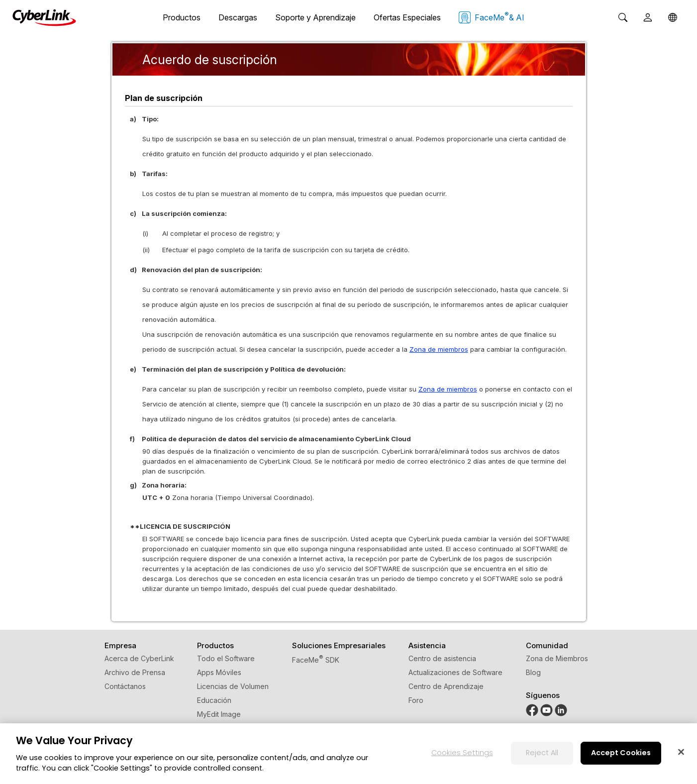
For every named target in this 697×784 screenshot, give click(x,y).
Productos (182, 17)
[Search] (623, 17)
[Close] (681, 752)
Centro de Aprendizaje (446, 686)
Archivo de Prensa (135, 672)
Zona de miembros (439, 349)
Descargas (238, 17)
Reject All (542, 753)
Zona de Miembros (557, 658)
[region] (348, 754)
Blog (533, 672)
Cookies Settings (462, 753)
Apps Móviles (219, 672)
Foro (416, 700)
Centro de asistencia (442, 658)
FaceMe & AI (492, 17)
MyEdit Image (219, 714)
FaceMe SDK (316, 660)
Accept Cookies (621, 753)
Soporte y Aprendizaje (315, 17)
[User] (648, 17)
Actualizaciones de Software (455, 672)
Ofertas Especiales (407, 17)
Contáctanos (125, 686)
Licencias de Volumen (233, 686)
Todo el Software (226, 658)
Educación (214, 700)
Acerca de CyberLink (139, 658)
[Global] (673, 17)
